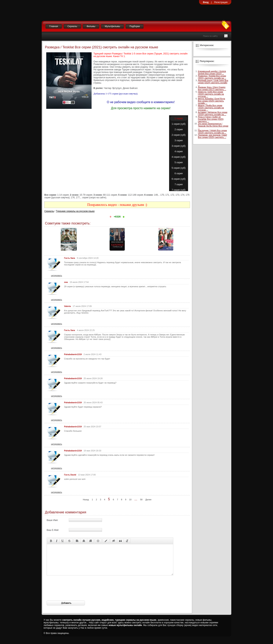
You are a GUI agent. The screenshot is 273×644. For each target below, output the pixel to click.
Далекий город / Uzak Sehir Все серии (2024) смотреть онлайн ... (213, 83)
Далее (148, 500)
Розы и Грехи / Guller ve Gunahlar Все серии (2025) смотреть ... (211, 119)
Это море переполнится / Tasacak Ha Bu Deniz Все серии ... (213, 126)
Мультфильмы (112, 26)
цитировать (56, 275)
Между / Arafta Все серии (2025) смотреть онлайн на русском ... (211, 108)
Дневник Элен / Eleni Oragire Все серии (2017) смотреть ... (212, 88)
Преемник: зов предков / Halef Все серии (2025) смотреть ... (212, 136)
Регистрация (221, 2)
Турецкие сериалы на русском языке (75, 211)
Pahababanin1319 (73, 354)
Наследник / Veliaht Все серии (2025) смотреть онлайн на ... (212, 132)
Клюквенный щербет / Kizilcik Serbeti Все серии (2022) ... (212, 72)
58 (141, 500)
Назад (86, 500)
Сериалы (72, 26)
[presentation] (75, 594)
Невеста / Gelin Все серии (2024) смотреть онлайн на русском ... (211, 94)
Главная (54, 26)
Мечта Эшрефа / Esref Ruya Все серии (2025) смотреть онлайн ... (211, 101)
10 (130, 500)
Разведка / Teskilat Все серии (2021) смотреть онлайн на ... (212, 77)
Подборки (135, 26)
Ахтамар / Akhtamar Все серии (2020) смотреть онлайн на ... (213, 113)
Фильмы (91, 26)
